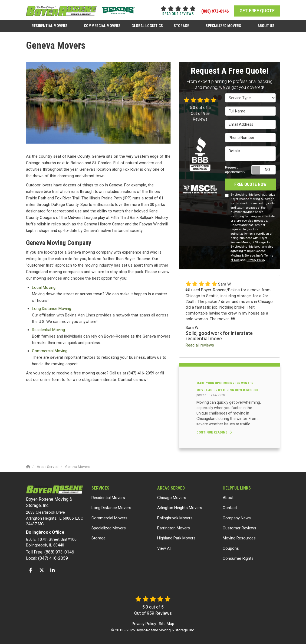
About (228, 498)
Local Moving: (44, 287)
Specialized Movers (109, 528)
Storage (98, 538)
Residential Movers (108, 498)
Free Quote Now (250, 184)
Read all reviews (200, 345)
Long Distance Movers (111, 508)
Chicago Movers (172, 498)
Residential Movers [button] (50, 25)
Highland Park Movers (176, 538)
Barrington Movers (174, 528)
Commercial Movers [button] (102, 25)
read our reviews (178, 14)
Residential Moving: (49, 330)
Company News (237, 518)
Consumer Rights (238, 558)
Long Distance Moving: (52, 309)
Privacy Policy (256, 260)
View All (164, 548)
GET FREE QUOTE (257, 11)
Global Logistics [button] (147, 25)
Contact (230, 508)
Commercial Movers (109, 518)
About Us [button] (265, 25)
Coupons (231, 548)
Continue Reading (214, 432)
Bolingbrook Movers (175, 518)
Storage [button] (181, 25)
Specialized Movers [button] (223, 25)
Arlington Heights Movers (180, 508)
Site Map (167, 624)
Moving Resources (239, 538)
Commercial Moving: (50, 351)
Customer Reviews (239, 528)
